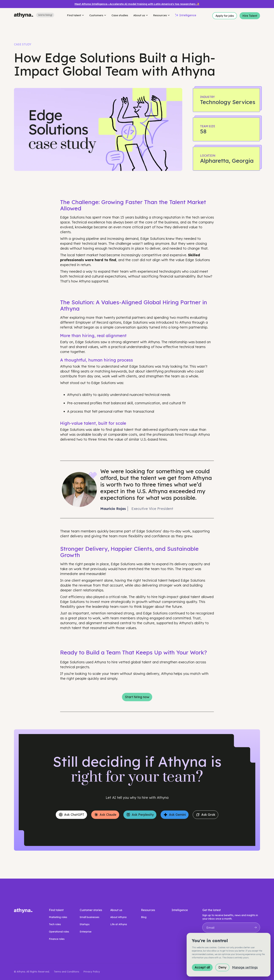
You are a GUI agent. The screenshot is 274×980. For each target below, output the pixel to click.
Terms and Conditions (66, 972)
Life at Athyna (119, 924)
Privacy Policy (92, 972)
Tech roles (55, 924)
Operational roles (59, 932)
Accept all (202, 967)
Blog (144, 917)
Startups (85, 924)
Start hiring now (137, 697)
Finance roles (57, 939)
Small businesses (89, 917)
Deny (222, 967)
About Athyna (118, 917)
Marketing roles (58, 917)
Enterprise (86, 932)
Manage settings (245, 967)
